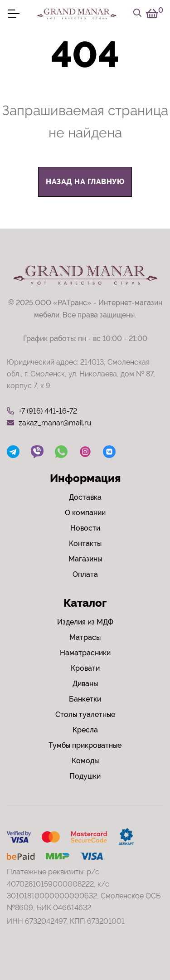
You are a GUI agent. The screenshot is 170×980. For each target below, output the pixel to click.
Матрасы (85, 637)
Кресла (85, 730)
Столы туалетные (85, 714)
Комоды (85, 761)
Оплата (85, 574)
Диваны (85, 684)
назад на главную (85, 182)
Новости (85, 528)
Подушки (85, 776)
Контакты (85, 544)
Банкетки (85, 699)
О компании (85, 513)
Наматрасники (85, 653)
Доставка (85, 497)
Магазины (85, 559)
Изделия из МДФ (85, 622)
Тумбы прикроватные (85, 745)
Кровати (85, 668)
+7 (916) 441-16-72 (42, 411)
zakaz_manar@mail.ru (49, 423)
